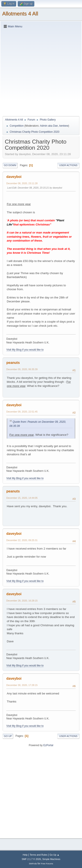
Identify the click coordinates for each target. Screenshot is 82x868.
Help (25, 855)
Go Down (10, 165)
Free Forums (47, 864)
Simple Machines (51, 859)
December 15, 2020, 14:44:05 (22, 498)
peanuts (13, 363)
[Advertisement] (41, 72)
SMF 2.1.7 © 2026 (31, 859)
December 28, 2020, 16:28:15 (22, 601)
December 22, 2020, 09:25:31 (22, 540)
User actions (68, 165)
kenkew (64, 126)
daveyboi (14, 177)
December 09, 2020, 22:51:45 (22, 412)
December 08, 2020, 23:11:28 (22, 183)
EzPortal (48, 745)
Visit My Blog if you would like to (25, 350)
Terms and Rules (39, 855)
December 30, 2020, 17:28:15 (22, 685)
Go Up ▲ (54, 855)
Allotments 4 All (20, 14)
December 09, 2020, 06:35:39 (22, 369)
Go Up (8, 736)
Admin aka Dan (49, 126)
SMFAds (33, 864)
